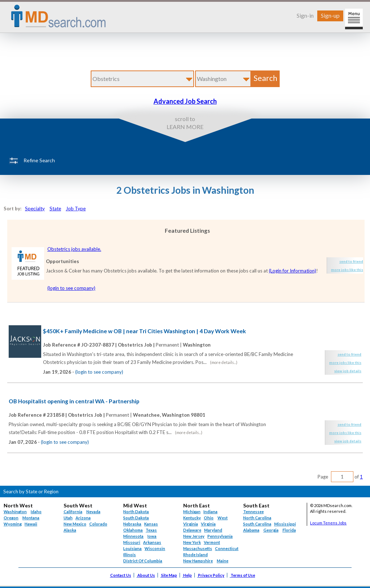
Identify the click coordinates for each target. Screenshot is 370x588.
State (55, 209)
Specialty (35, 209)
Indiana (210, 512)
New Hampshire (198, 561)
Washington (15, 512)
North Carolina (257, 518)
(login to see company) (71, 288)
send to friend (351, 261)
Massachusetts (198, 548)
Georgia (271, 530)
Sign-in (305, 15)
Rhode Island (195, 555)
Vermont (212, 542)
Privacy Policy (211, 575)
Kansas (151, 524)
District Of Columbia (143, 561)
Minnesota (133, 536)
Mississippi (285, 524)
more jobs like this (347, 270)
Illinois (130, 555)
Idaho (36, 512)
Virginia (208, 524)
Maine (223, 561)
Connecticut (227, 548)
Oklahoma (133, 530)
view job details (348, 371)
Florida (289, 530)
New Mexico (75, 524)
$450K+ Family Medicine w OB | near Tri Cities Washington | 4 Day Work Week (145, 331)
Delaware (192, 530)
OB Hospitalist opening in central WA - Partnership (74, 401)
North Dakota (136, 512)
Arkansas (152, 542)
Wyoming (13, 524)
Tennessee (253, 512)
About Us (146, 575)
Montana (31, 518)
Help (188, 575)
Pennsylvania (220, 536)
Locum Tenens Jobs (328, 523)
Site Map (169, 575)
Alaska (70, 530)
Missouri (132, 542)
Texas (151, 530)
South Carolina (257, 524)
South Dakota (136, 518)
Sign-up (330, 15)
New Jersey (194, 536)
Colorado (98, 524)
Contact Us (121, 575)
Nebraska (132, 524)
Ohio (209, 518)
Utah (68, 518)
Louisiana (132, 548)
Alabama (251, 530)
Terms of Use (243, 575)
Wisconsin (155, 548)
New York (192, 542)
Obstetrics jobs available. (74, 249)
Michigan (192, 512)
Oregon (11, 518)
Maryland (213, 530)
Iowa (152, 536)
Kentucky (192, 518)
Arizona (83, 518)
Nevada (93, 512)
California (73, 512)
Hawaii (31, 524)
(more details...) (224, 362)
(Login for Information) (292, 271)
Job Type (76, 209)
